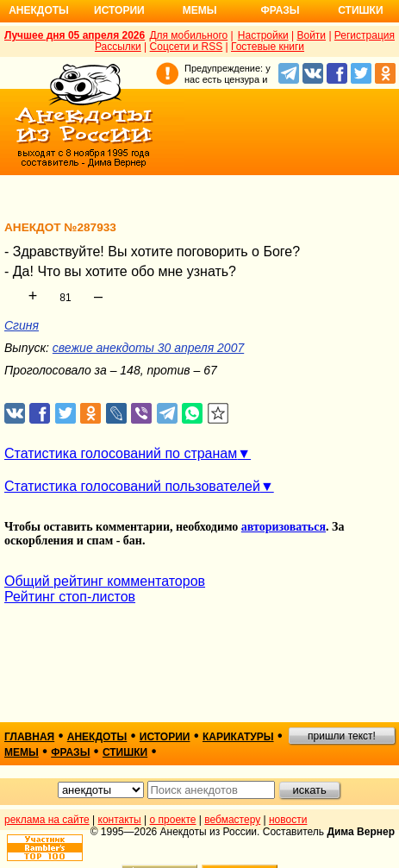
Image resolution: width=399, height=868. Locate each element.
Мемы (200, 10)
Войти (311, 35)
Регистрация (365, 35)
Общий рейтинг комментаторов (105, 581)
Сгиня (22, 325)
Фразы (280, 10)
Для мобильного (188, 35)
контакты (120, 820)
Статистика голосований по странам (121, 453)
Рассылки (118, 47)
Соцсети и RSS (187, 47)
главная (29, 737)
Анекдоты (39, 10)
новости (288, 820)
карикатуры (238, 737)
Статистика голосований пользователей (132, 486)
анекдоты (97, 737)
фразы (70, 752)
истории (165, 737)
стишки (125, 752)
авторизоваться (284, 527)
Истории (119, 10)
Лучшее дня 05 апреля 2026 (75, 35)
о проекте (173, 820)
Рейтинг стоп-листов (70, 597)
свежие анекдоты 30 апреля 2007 (148, 348)
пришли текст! (342, 736)
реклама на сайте (47, 820)
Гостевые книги (268, 47)
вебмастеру (232, 820)
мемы (22, 752)
